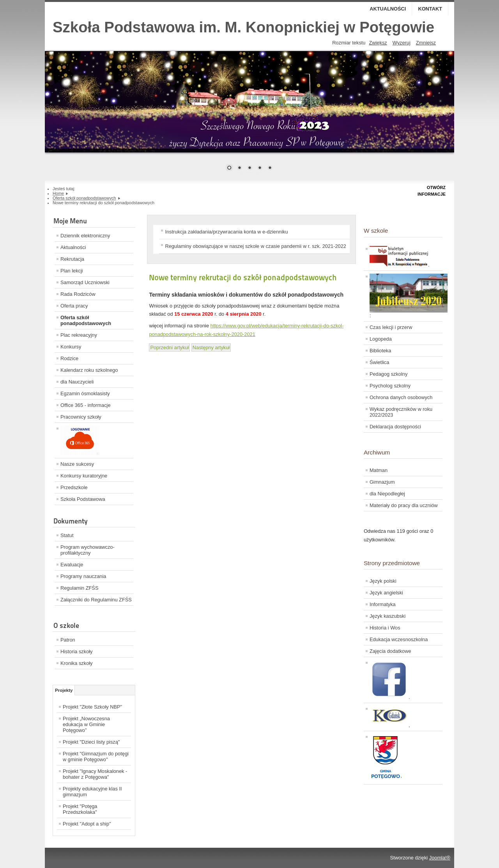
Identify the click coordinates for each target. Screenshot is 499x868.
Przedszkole (74, 487)
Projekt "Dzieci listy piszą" (91, 742)
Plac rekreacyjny (79, 335)
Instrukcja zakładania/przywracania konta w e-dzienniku (226, 232)
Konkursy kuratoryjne (84, 476)
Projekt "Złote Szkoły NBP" (92, 707)
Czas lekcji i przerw (391, 327)
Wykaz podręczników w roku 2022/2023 (401, 412)
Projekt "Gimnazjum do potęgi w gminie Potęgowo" (96, 757)
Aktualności (388, 9)
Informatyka (383, 604)
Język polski (383, 581)
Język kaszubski (388, 616)
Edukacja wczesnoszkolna (399, 639)
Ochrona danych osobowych (401, 397)
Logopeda (381, 339)
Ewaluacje (72, 565)
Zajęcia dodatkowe (390, 651)
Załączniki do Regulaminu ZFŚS (96, 600)
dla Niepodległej (387, 494)
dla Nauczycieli (77, 382)
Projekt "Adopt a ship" (87, 824)
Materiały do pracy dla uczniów (404, 505)
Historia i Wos (385, 628)
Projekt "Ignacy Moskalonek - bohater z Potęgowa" (95, 774)
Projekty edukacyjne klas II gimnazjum (92, 792)
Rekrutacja (72, 259)
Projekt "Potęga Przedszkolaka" (80, 809)
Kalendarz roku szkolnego (89, 370)
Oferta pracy (74, 306)
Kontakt (430, 9)
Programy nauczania (83, 576)
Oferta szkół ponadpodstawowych (86, 320)
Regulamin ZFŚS (79, 588)
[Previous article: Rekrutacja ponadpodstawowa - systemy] (169, 347)
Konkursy (71, 347)
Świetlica (380, 362)
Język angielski (386, 593)
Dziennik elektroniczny (85, 236)
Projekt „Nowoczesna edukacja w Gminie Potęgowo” (86, 724)
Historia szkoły (77, 651)
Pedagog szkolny (388, 374)
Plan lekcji (72, 271)
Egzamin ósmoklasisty (85, 393)
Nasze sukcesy (77, 464)
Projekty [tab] (64, 690)
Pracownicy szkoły (81, 417)
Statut (67, 535)
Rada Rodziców (78, 294)
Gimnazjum (382, 482)
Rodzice (69, 358)
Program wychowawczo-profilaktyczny (88, 550)
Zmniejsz (426, 43)
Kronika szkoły (77, 663)
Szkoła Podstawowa (83, 499)
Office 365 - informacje (86, 405)
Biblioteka (380, 351)
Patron (68, 640)
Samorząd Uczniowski (85, 282)
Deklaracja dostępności (395, 427)
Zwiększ (378, 43)
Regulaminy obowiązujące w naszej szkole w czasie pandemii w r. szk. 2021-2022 (255, 246)
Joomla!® (440, 858)
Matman (379, 470)
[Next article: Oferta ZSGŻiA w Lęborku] (211, 347)
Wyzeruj (402, 43)
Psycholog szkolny (390, 386)
